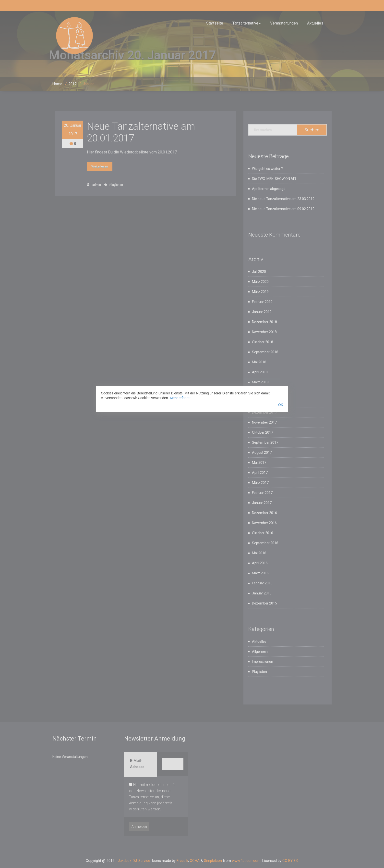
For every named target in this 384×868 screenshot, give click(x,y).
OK (281, 405)
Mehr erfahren (181, 398)
